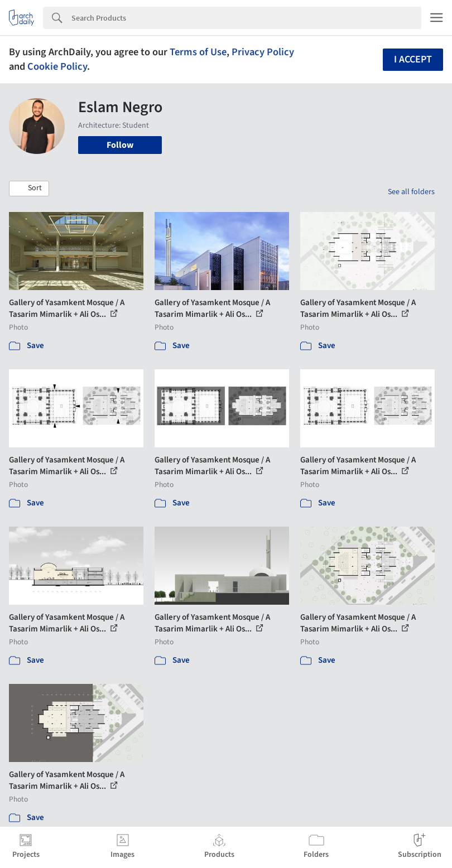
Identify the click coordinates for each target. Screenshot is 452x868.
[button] (29, 189)
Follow (120, 145)
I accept (413, 59)
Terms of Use (198, 52)
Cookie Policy (57, 66)
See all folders (411, 192)
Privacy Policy (263, 52)
